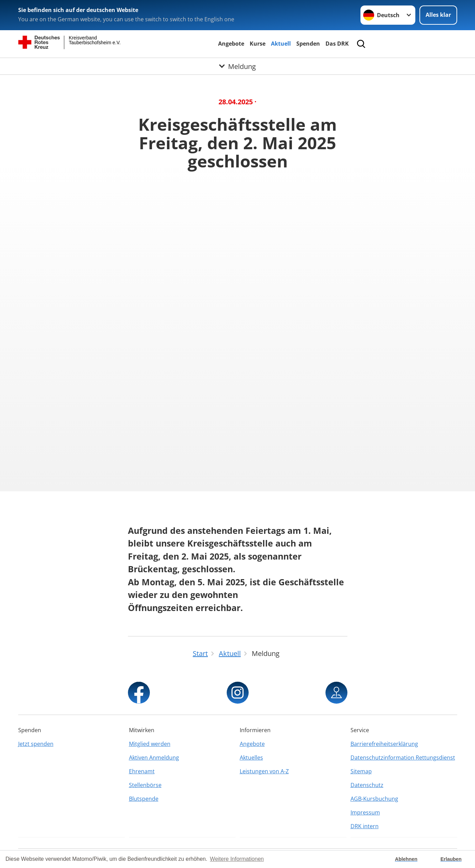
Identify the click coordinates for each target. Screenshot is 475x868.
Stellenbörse (145, 785)
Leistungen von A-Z (264, 771)
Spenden (308, 44)
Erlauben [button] (451, 859)
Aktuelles (251, 758)
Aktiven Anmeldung (154, 758)
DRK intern (365, 826)
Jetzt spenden (36, 744)
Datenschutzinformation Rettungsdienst (403, 758)
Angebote (231, 44)
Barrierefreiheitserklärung (384, 744)
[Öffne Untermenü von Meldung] (237, 66)
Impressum (365, 812)
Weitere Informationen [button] (237, 859)
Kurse (258, 44)
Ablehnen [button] (406, 859)
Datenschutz (367, 785)
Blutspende (144, 799)
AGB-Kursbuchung (374, 799)
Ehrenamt (142, 771)
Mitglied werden (150, 744)
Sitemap (361, 771)
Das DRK (337, 44)
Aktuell (281, 44)
